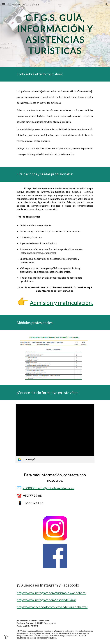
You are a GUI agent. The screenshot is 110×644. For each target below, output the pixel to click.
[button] (4, 4)
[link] (55, 433)
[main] (55, 33)
